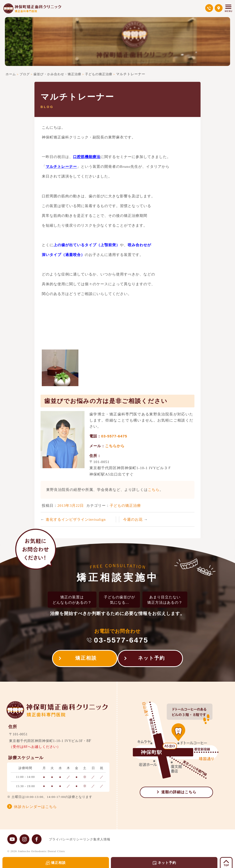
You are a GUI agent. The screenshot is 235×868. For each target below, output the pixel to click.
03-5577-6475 (114, 436)
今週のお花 (134, 519)
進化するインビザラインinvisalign (76, 519)
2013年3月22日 (71, 505)
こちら (154, 490)
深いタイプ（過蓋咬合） (63, 255)
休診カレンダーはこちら (35, 807)
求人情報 (113, 839)
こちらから (115, 446)
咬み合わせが (139, 245)
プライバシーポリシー (66, 839)
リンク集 (95, 839)
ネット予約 (154, 659)
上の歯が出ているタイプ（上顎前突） (87, 245)
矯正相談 (84, 659)
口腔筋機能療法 (87, 157)
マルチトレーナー (61, 166)
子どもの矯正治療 (125, 505)
